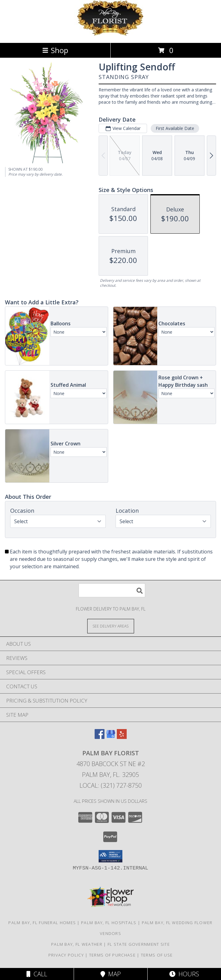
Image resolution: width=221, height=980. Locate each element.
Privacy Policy (66, 955)
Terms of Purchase (112, 955)
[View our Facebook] (100, 737)
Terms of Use (157, 955)
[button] (111, 856)
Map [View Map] (111, 974)
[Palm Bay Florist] (111, 34)
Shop (55, 50)
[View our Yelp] (122, 737)
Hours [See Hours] (184, 974)
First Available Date (175, 128)
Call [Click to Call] (37, 974)
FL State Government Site (139, 944)
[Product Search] (112, 590)
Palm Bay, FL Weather (77, 944)
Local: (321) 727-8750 (111, 785)
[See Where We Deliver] (111, 626)
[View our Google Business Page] (111, 737)
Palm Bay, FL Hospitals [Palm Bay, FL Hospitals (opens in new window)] (109, 923)
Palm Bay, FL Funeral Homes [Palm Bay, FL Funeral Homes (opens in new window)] (42, 923)
